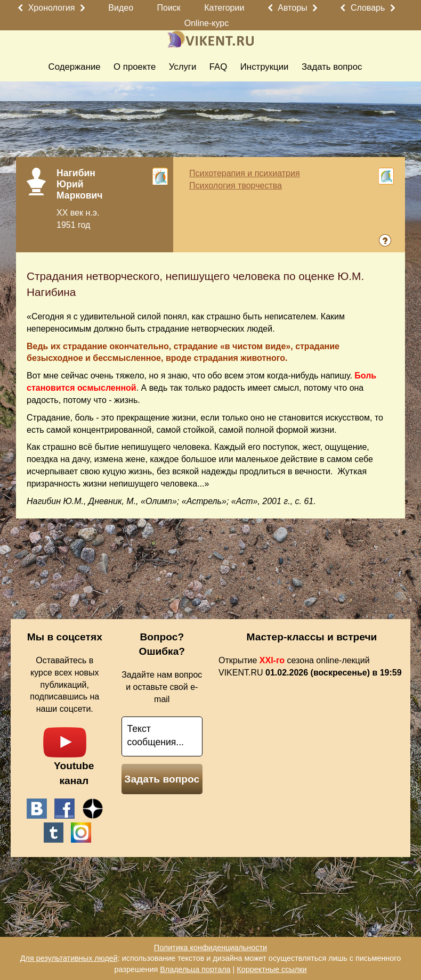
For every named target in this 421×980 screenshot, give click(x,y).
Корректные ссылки (272, 969)
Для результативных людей (69, 958)
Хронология (52, 8)
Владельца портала (195, 969)
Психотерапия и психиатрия (245, 173)
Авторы (292, 8)
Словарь (368, 8)
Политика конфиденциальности (210, 948)
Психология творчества (236, 186)
